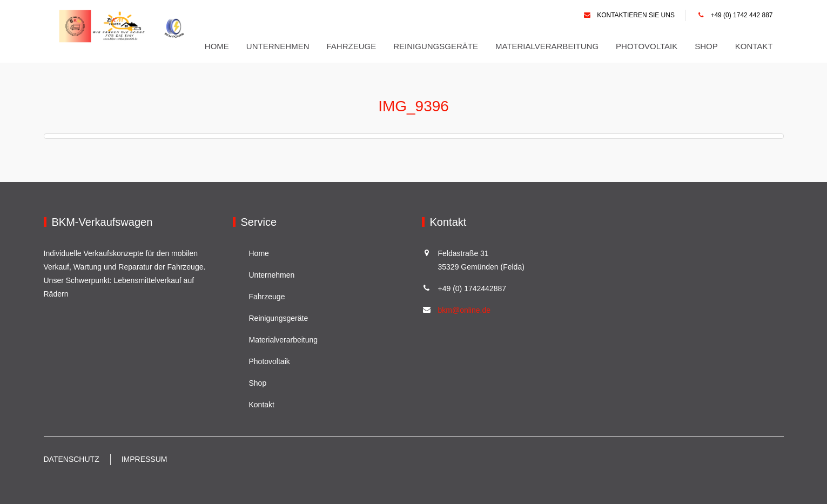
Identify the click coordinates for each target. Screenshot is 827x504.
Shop (706, 46)
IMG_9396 (413, 106)
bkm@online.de (465, 310)
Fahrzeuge (352, 46)
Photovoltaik (647, 46)
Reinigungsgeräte (436, 46)
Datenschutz (72, 459)
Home (217, 46)
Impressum (144, 459)
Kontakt (754, 46)
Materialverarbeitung (547, 46)
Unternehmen (278, 46)
